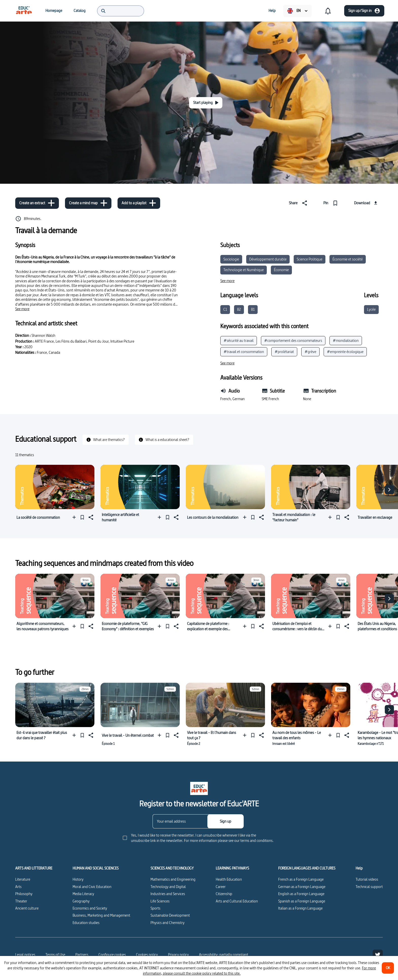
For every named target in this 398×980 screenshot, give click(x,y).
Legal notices (25, 955)
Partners (82, 955)
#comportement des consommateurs (293, 340)
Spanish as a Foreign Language (302, 901)
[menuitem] (24, 11)
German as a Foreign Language (302, 887)
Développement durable (268, 259)
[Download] (366, 203)
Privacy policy (178, 955)
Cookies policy (147, 955)
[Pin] (332, 203)
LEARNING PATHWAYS (232, 868)
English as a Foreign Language (301, 894)
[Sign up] (226, 821)
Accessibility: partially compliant (224, 955)
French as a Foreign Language (301, 879)
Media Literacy (83, 894)
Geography (81, 901)
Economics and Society (90, 908)
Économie (281, 270)
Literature (23, 879)
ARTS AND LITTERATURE (34, 868)
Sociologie (231, 259)
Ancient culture (27, 908)
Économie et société (348, 259)
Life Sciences (160, 901)
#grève (310, 352)
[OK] (388, 968)
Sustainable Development (170, 915)
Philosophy (24, 894)
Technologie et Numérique (244, 270)
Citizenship (224, 894)
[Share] (299, 203)
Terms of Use (55, 955)
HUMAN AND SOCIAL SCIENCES (96, 868)
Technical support (369, 887)
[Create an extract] (37, 203)
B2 (239, 309)
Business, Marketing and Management (101, 915)
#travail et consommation (244, 352)
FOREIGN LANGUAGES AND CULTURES (307, 868)
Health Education (229, 879)
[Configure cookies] (112, 955)
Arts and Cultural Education (237, 901)
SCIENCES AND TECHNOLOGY (172, 868)
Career (221, 887)
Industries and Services (168, 894)
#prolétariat (284, 352)
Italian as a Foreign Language (300, 908)
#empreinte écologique (345, 352)
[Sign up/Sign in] (364, 11)
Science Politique (310, 259)
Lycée (371, 309)
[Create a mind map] (88, 203)
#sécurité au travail (239, 340)
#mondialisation (346, 340)
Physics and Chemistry (168, 923)
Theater (21, 901)
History (78, 879)
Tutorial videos (367, 879)
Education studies (86, 923)
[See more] (22, 309)
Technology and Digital (168, 887)
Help (359, 868)
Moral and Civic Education (92, 887)
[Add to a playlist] (139, 203)
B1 (253, 309)
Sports (155, 908)
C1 (225, 309)
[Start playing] (206, 103)
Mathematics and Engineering (173, 879)
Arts (18, 887)
